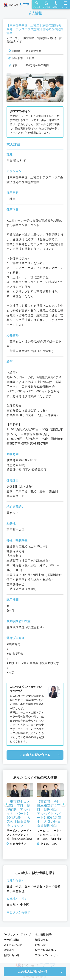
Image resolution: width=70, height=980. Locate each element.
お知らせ (40, 945)
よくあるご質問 (13, 945)
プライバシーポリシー (48, 955)
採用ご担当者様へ (46, 950)
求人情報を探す (44, 934)
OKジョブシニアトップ (17, 934)
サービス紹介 (12, 940)
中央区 (25, 905)
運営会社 (9, 950)
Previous (7, 804)
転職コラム (42, 940)
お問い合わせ (12, 955)
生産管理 (18, 891)
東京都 (11, 905)
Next (63, 804)
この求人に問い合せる (35, 755)
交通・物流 (14, 886)
